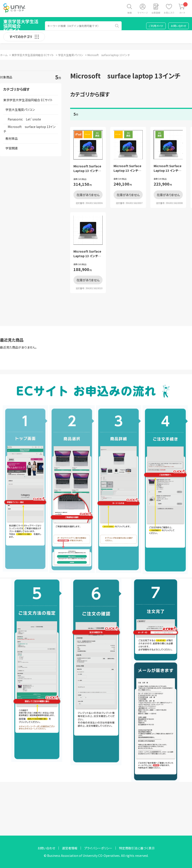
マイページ (143, 13)
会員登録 (156, 13)
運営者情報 (70, 848)
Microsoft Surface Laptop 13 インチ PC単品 (87, 256)
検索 (130, 13)
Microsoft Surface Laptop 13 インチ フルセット (87, 171)
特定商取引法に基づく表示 (137, 848)
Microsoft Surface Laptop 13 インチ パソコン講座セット (168, 170)
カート (184, 8)
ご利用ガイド (156, 26)
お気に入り (169, 13)
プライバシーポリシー (98, 848)
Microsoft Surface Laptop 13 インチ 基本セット (127, 170)
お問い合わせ (179, 26)
